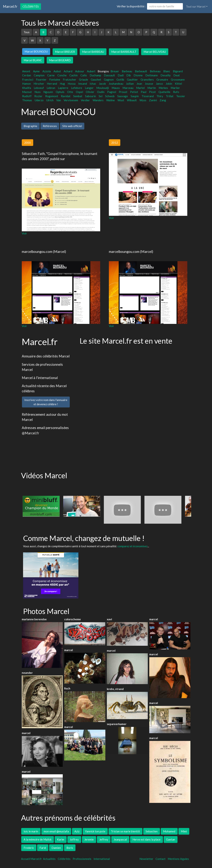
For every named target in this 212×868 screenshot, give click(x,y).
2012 (115, 143)
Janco (159, 84)
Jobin (169, 84)
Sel (101, 96)
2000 (27, 143)
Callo (84, 75)
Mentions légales (178, 859)
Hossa (72, 84)
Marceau (128, 88)
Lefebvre (77, 88)
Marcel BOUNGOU (36, 51)
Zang (163, 100)
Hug (62, 84)
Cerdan (27, 75)
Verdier (85, 100)
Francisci (28, 79)
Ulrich (50, 100)
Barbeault (141, 71)
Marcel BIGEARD (60, 60)
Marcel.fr (10, 6)
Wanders (98, 100)
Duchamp (95, 75)
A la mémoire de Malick (38, 839)
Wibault (132, 100)
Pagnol (112, 92)
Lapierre (63, 88)
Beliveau (155, 71)
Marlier (175, 88)
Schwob (110, 96)
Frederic (29, 848)
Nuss (38, 92)
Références (50, 126)
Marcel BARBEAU (93, 52)
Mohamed (169, 831)
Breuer (115, 71)
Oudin (101, 92)
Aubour (80, 71)
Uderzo (39, 100)
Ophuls (60, 92)
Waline (111, 100)
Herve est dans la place (146, 839)
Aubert (91, 71)
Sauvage (123, 96)
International (102, 859)
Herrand (52, 84)
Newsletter (146, 859)
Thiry (160, 96)
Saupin (135, 96)
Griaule (83, 79)
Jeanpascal (120, 839)
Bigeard (178, 71)
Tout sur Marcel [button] (196, 6)
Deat (177, 75)
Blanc (167, 71)
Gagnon (109, 79)
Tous (27, 32)
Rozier (38, 96)
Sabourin (91, 96)
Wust (121, 100)
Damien (56, 848)
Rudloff (27, 96)
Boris (70, 848)
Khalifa (27, 88)
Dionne (138, 75)
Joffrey (74, 839)
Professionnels (82, 859)
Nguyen (48, 92)
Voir (24, 233)
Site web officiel (72, 126)
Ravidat (66, 96)
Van (59, 100)
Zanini (153, 100)
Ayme (36, 71)
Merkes (163, 88)
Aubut (57, 71)
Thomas (27, 100)
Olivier (90, 92)
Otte (70, 92)
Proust (123, 92)
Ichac (93, 84)
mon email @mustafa (56, 831)
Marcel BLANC (33, 60)
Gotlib (120, 79)
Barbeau (127, 71)
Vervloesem (71, 100)
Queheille (164, 92)
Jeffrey (104, 839)
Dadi (121, 75)
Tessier (181, 96)
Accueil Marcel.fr (31, 859)
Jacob (102, 84)
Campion (39, 75)
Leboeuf (39, 88)
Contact (161, 859)
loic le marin (31, 831)
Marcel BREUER (65, 52)
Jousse (149, 84)
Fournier (41, 79)
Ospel (79, 92)
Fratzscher (70, 79)
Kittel (178, 84)
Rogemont (52, 96)
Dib (129, 75)
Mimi (184, 831)
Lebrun (51, 88)
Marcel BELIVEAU (155, 52)
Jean (139, 84)
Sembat (78, 96)
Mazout (27, 92)
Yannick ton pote (95, 831)
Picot (152, 92)
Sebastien (152, 831)
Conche (62, 75)
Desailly (166, 75)
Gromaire (162, 79)
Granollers (147, 79)
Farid (43, 848)
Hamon (26, 84)
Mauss (116, 88)
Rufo (176, 92)
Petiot (134, 92)
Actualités (49, 859)
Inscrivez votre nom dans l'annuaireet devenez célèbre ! (46, 402)
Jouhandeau (116, 84)
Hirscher (39, 84)
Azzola (47, 71)
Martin (152, 88)
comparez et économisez (132, 546)
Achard (68, 71)
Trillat (170, 96)
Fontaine (55, 79)
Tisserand (148, 96)
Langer (89, 88)
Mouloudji (103, 88)
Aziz (77, 831)
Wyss (143, 100)
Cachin (74, 75)
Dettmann (152, 75)
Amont (26, 71)
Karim (61, 839)
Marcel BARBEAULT (124, 52)
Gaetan (171, 839)
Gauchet (96, 79)
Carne (51, 75)
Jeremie (89, 839)
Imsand (83, 84)
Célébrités (31, 6)
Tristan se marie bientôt (125, 831)
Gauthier (132, 79)
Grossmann (178, 79)
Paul (144, 92)
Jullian (130, 84)
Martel (140, 88)
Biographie (30, 126)
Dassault (109, 75)
